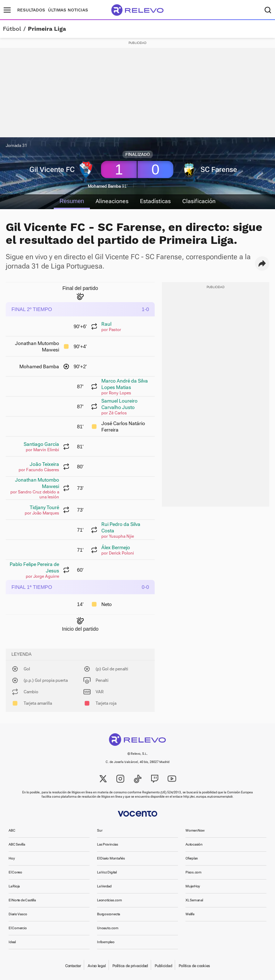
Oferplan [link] (192, 858)
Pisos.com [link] (194, 872)
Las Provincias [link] (108, 844)
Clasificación (199, 201)
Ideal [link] (12, 942)
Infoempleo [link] (106, 942)
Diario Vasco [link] (18, 914)
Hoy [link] (12, 858)
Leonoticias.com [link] (110, 900)
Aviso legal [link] (97, 966)
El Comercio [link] (18, 928)
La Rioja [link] (14, 886)
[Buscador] (268, 10)
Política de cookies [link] (194, 966)
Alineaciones (112, 201)
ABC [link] (12, 830)
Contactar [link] (73, 966)
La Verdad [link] (104, 886)
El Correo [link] (15, 872)
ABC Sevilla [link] (17, 844)
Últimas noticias (68, 10)
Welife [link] (190, 914)
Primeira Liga (47, 29)
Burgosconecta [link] (108, 914)
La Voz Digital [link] (107, 872)
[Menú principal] (7, 10)
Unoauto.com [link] (108, 928)
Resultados (31, 10)
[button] (262, 264)
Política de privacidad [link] (130, 966)
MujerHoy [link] (193, 886)
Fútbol (12, 29)
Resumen (72, 201)
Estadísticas (155, 201)
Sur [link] (100, 830)
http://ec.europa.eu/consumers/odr (208, 797)
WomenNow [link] (195, 830)
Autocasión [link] (194, 844)
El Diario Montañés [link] (111, 858)
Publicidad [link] (163, 966)
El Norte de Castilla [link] (22, 900)
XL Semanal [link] (194, 900)
